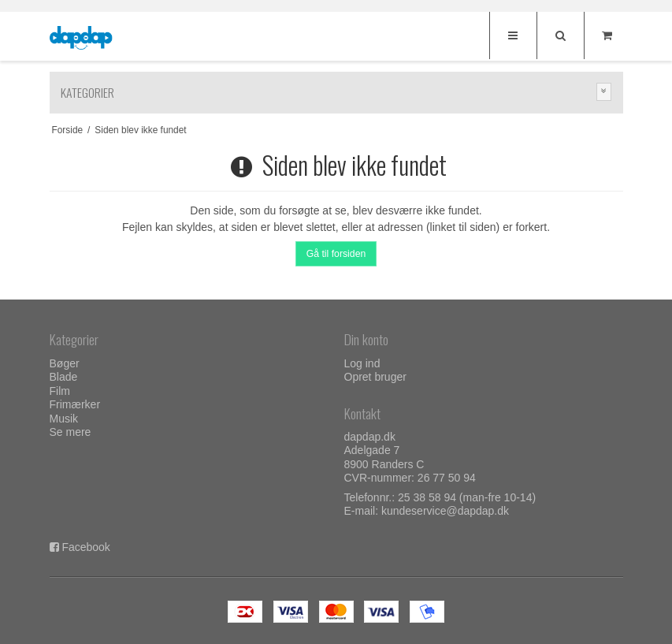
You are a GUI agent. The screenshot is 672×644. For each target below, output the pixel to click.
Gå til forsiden (336, 254)
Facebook (85, 547)
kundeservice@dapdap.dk (445, 511)
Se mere (71, 432)
